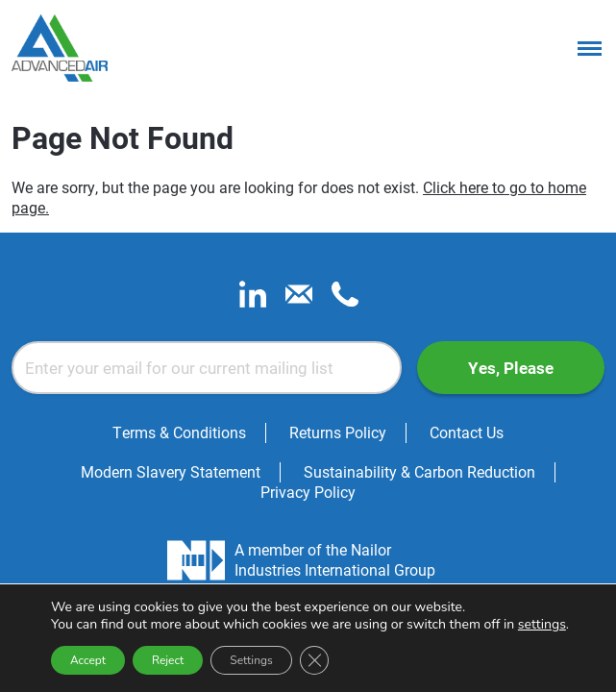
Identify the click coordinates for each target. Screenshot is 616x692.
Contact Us (467, 432)
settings (542, 625)
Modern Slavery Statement (171, 471)
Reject (168, 660)
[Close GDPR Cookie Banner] (314, 660)
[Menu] (590, 48)
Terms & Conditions (179, 432)
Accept (88, 660)
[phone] (345, 301)
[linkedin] (253, 301)
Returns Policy (338, 432)
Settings (251, 660)
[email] (299, 301)
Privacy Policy (308, 492)
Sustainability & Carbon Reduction (419, 471)
